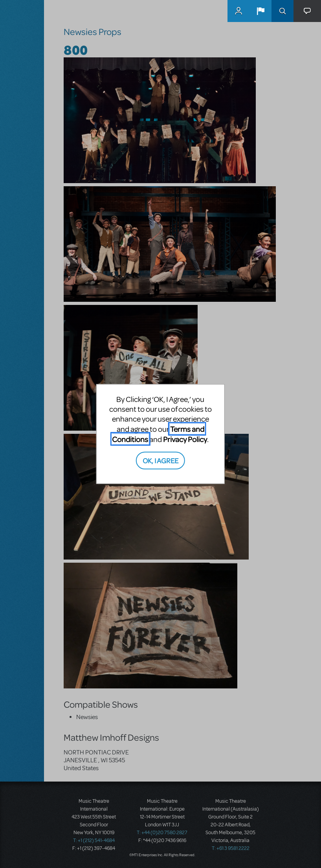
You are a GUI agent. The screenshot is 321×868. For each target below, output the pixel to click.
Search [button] (282, 11)
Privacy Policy (185, 439)
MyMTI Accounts (238, 11)
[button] (260, 11)
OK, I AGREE (160, 460)
